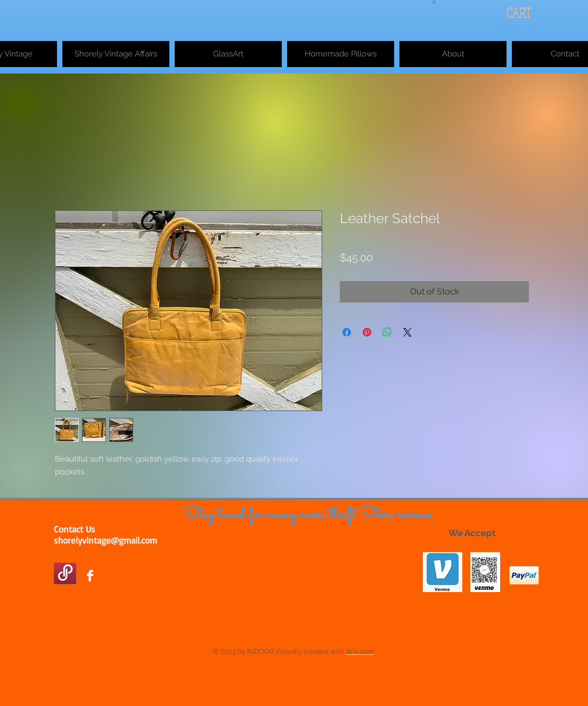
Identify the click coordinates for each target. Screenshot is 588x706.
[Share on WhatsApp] (387, 332)
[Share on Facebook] (347, 332)
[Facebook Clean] (90, 576)
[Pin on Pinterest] (367, 332)
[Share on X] (407, 332)
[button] (434, 2)
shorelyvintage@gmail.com (105, 540)
